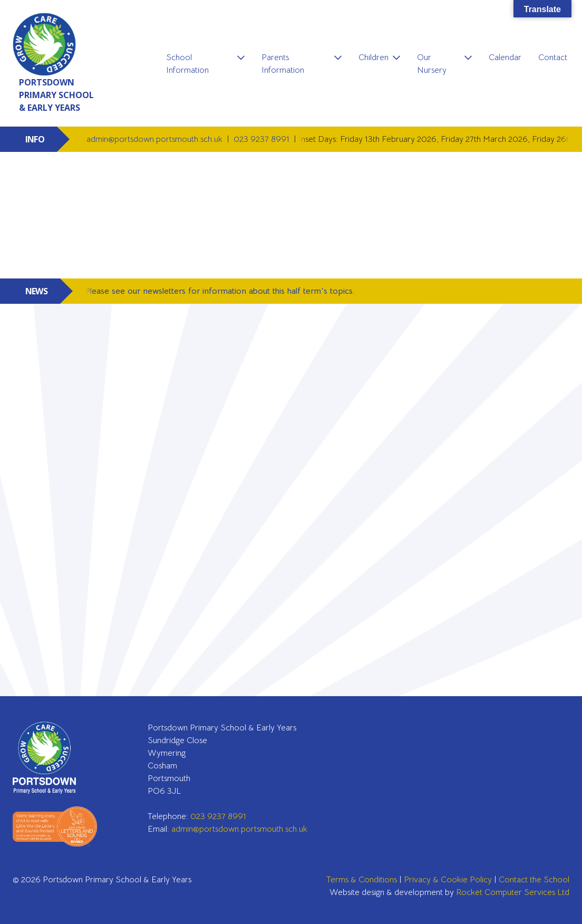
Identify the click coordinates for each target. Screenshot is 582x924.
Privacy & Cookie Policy (448, 880)
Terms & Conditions (362, 880)
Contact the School (534, 880)
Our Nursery (432, 64)
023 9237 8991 (263, 139)
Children (374, 57)
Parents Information (283, 64)
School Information (187, 64)
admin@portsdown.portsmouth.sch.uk (156, 139)
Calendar (505, 57)
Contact (553, 57)
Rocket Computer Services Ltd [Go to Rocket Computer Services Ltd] (513, 892)
